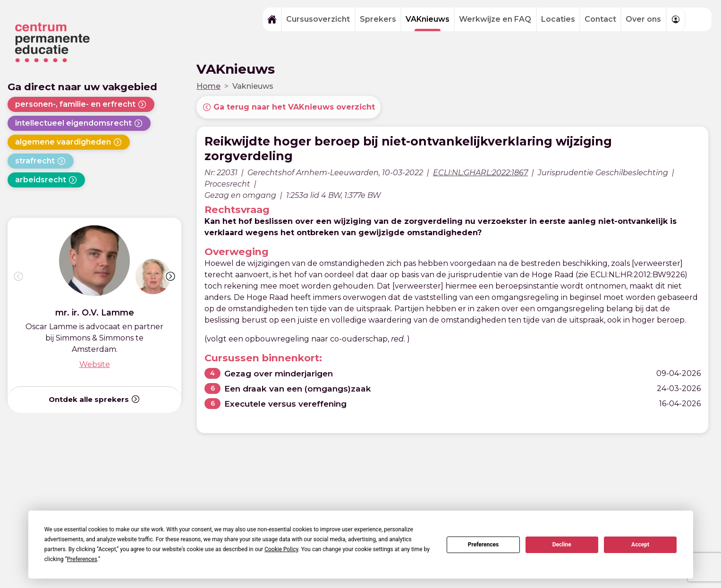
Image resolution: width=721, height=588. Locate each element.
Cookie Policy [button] (281, 549)
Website (95, 364)
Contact (600, 19)
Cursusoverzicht (318, 19)
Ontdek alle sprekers (94, 399)
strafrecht (41, 161)
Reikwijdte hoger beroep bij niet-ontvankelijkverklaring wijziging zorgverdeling (412, 148)
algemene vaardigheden (69, 142)
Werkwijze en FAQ (495, 19)
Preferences (483, 545)
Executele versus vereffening (288, 404)
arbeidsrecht (46, 180)
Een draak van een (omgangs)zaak (299, 388)
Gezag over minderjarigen (280, 373)
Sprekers (378, 19)
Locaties (558, 19)
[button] (170, 276)
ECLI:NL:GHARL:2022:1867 (480, 173)
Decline (562, 545)
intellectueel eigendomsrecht (79, 123)
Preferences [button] (82, 559)
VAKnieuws (428, 19)
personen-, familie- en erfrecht (81, 104)
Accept (640, 545)
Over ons (643, 19)
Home (208, 86)
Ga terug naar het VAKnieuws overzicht (288, 107)
